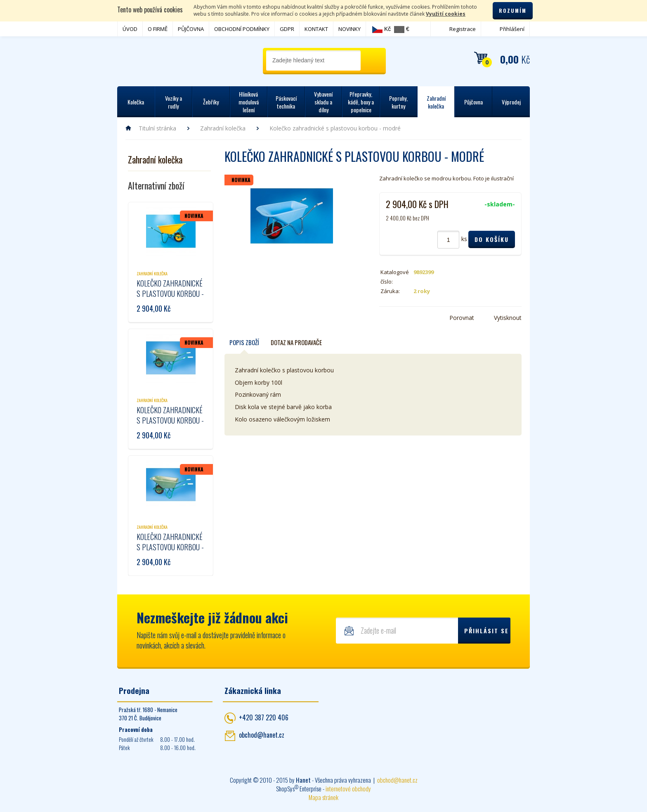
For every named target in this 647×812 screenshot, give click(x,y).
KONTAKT (316, 29)
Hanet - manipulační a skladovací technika (150, 60)
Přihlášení (512, 29)
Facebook (384, 318)
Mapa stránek (323, 797)
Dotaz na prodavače (296, 342)
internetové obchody (348, 788)
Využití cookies (446, 14)
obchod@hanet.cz (262, 735)
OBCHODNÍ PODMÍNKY (242, 29)
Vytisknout (508, 318)
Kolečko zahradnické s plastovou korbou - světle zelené (170, 420)
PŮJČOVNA (191, 29)
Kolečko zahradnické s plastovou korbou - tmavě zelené (170, 547)
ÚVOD (130, 29)
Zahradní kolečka (223, 128)
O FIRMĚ (158, 29)
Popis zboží (244, 342)
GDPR (287, 29)
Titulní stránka (157, 128)
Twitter (397, 318)
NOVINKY (349, 29)
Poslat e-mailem (421, 318)
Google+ (409, 318)
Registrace (463, 29)
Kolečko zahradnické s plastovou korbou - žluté (170, 294)
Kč (381, 29)
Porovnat (462, 318)
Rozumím (513, 11)
